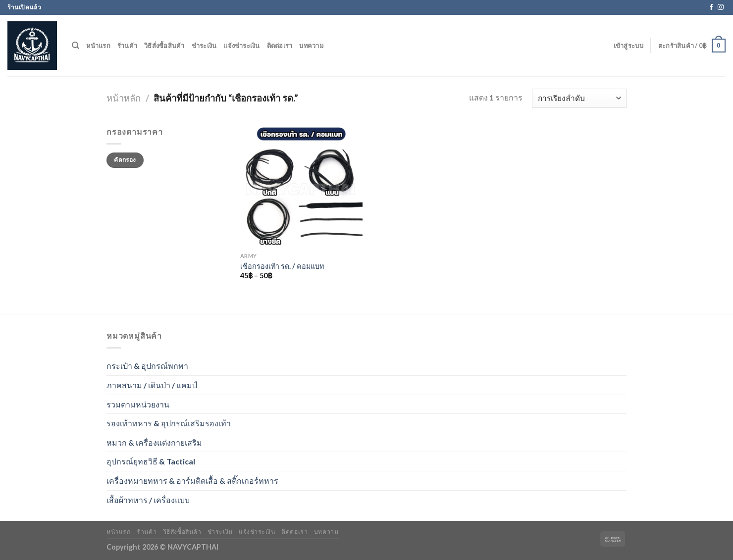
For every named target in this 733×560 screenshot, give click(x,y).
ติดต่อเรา (280, 46)
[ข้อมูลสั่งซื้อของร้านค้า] (579, 98)
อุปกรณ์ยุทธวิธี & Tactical (151, 461)
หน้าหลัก (124, 98)
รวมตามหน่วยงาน (138, 404)
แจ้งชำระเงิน (241, 46)
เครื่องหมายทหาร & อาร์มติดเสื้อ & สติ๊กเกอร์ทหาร (192, 481)
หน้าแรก (98, 46)
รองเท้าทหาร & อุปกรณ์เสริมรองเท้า (169, 423)
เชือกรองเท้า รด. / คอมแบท (282, 266)
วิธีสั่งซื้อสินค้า (164, 46)
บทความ (311, 46)
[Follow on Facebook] (711, 7)
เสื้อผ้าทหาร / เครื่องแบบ (148, 500)
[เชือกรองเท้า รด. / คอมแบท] (301, 186)
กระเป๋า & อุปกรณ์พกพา (147, 366)
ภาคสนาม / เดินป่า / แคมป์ (152, 385)
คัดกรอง (125, 160)
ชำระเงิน (204, 46)
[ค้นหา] (76, 46)
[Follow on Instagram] (721, 7)
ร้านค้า (127, 46)
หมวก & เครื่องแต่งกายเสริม (154, 442)
